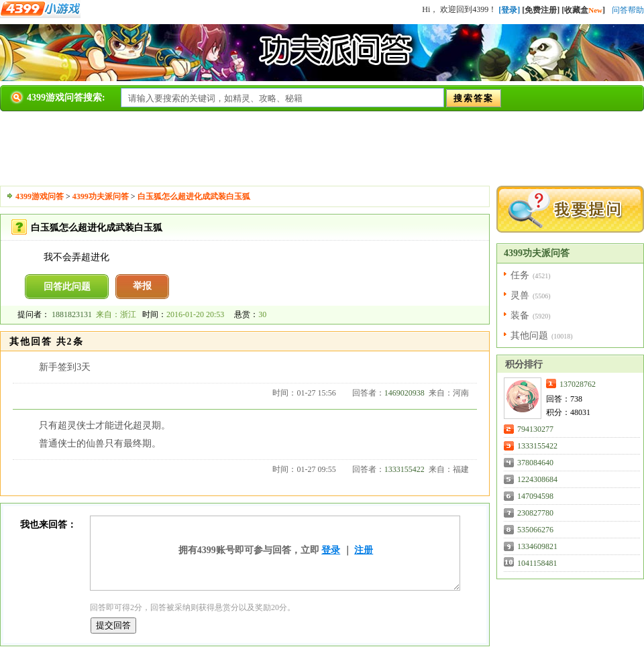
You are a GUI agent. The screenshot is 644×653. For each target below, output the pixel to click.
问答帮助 (628, 10)
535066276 (535, 530)
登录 (331, 550)
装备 (520, 315)
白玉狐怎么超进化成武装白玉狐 (194, 196)
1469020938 (405, 393)
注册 (364, 550)
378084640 (535, 463)
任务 (520, 275)
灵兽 (520, 295)
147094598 (535, 496)
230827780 (535, 513)
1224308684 (537, 479)
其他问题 (529, 336)
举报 (142, 286)
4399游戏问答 (40, 196)
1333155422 (405, 469)
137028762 (578, 384)
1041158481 (537, 563)
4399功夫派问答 (101, 196)
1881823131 (72, 314)
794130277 (535, 429)
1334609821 (537, 546)
